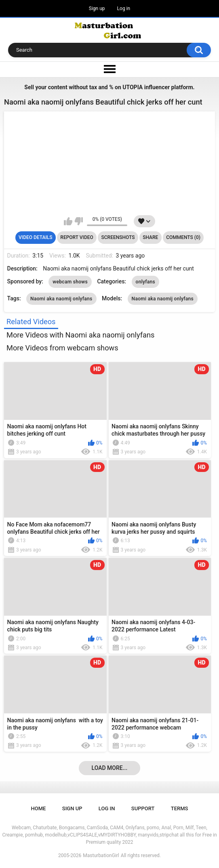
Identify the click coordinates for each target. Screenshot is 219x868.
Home (39, 808)
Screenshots (118, 237)
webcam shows (70, 282)
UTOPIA (133, 87)
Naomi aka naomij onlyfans (61, 299)
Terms (180, 808)
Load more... (110, 768)
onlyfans (145, 282)
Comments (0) (183, 237)
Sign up (97, 8)
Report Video (77, 237)
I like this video (68, 221)
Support (143, 808)
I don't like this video (79, 221)
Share (150, 237)
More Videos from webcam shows (62, 348)
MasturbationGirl (101, 855)
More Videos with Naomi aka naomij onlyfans (80, 335)
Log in (124, 8)
